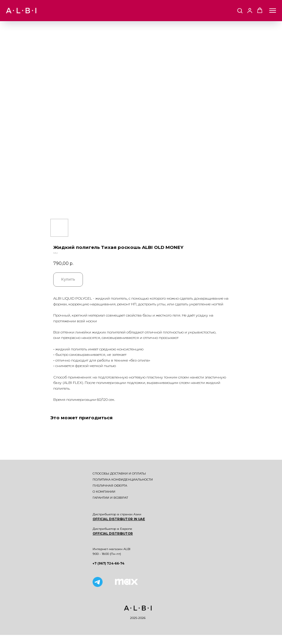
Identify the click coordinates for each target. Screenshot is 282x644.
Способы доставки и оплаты (119, 473)
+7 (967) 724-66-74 (108, 563)
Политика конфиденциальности (123, 480)
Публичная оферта (110, 486)
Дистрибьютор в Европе (112, 529)
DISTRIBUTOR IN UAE (126, 519)
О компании (104, 492)
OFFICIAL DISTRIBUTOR (113, 534)
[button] (240, 10)
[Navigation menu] (273, 11)
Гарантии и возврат (110, 498)
